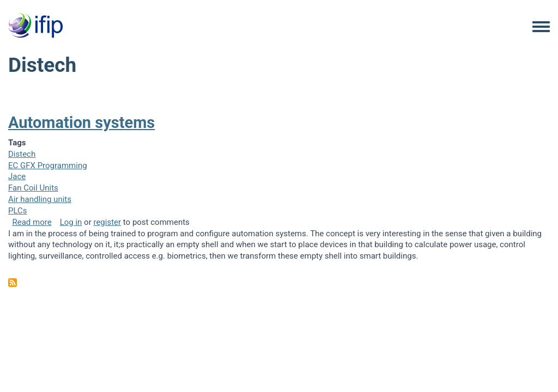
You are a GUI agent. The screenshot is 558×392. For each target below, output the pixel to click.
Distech (22, 154)
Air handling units (40, 199)
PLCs (18, 211)
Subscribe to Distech (13, 283)
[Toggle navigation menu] (541, 27)
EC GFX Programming (48, 166)
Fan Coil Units (33, 188)
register (107, 222)
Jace (17, 176)
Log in (71, 222)
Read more (32, 222)
